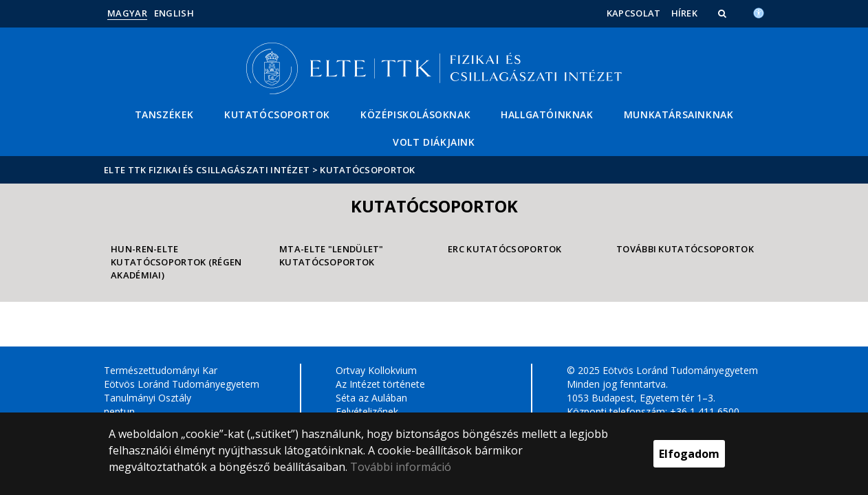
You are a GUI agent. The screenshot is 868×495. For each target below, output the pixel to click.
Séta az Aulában (371, 398)
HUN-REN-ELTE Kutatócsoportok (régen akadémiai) (176, 262)
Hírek (685, 13)
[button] (724, 13)
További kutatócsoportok (685, 249)
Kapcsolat (634, 13)
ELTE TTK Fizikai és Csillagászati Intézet (207, 170)
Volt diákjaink (434, 142)
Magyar (127, 13)
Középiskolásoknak (415, 114)
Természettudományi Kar (161, 370)
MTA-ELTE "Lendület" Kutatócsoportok (332, 255)
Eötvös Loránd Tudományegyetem (182, 384)
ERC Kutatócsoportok (505, 249)
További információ (401, 467)
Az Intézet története (380, 384)
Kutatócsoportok (277, 114)
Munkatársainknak (679, 114)
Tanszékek (164, 114)
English (174, 13)
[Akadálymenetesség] (759, 12)
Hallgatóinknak (547, 114)
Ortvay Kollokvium (376, 370)
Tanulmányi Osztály (148, 398)
